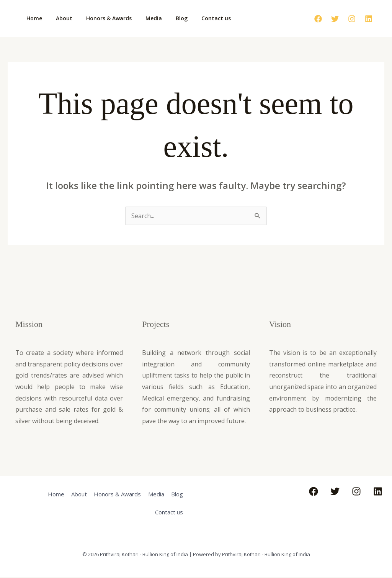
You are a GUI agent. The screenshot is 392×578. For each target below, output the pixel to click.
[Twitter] (335, 19)
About (60, 18)
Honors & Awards (101, 18)
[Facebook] (318, 19)
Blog (168, 18)
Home (33, 18)
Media (143, 18)
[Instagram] (352, 19)
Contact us (199, 18)
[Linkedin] (369, 19)
